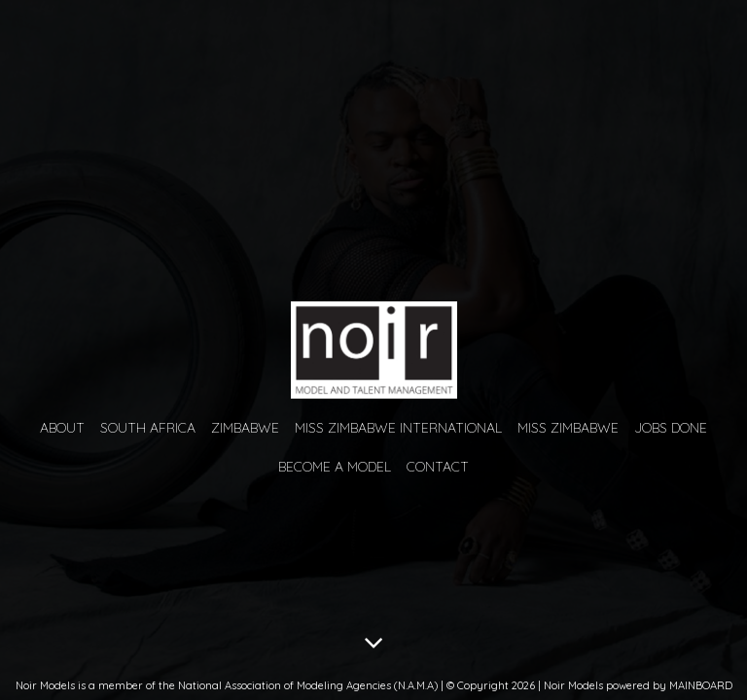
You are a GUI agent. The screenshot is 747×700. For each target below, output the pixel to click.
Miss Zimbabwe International (398, 428)
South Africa (148, 428)
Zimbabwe (245, 428)
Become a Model (335, 467)
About (62, 428)
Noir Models (373, 350)
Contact (438, 467)
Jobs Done (671, 428)
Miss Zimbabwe (568, 428)
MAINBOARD (701, 685)
